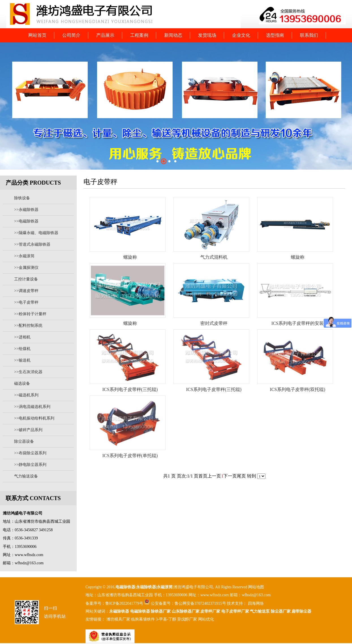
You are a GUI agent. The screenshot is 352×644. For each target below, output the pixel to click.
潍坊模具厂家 (118, 619)
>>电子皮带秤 (26, 302)
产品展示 (105, 35)
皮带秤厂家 (210, 611)
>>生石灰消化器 (28, 372)
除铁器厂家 (161, 611)
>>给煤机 (22, 349)
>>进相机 (22, 337)
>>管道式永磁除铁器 (32, 244)
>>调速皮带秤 (26, 291)
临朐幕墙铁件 (143, 619)
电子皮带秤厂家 (235, 611)
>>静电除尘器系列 (30, 465)
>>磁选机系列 (26, 395)
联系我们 (309, 35)
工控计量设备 (26, 279)
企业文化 (241, 35)
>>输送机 (22, 360)
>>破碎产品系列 (28, 430)
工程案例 (139, 35)
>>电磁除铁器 (26, 221)
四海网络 (255, 603)
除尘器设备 (24, 441)
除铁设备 (22, 198)
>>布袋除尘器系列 (30, 453)
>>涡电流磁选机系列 (32, 407)
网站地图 (256, 587)
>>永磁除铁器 (26, 210)
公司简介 (71, 35)
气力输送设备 (26, 476)
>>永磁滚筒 (24, 256)
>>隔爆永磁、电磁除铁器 (36, 233)
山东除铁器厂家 (186, 611)
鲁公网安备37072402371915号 (200, 603)
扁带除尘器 (301, 611)
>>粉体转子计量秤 (30, 314)
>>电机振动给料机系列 (34, 418)
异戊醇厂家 (187, 619)
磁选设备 (22, 383)
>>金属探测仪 (26, 268)
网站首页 (37, 35)
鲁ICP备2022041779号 (125, 603)
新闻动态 (173, 35)
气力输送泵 (260, 611)
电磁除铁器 (125, 587)
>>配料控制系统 (28, 326)
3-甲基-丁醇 (166, 619)
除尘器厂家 (281, 611)
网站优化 (206, 619)
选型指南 (275, 35)
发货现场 (207, 35)
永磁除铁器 (119, 611)
